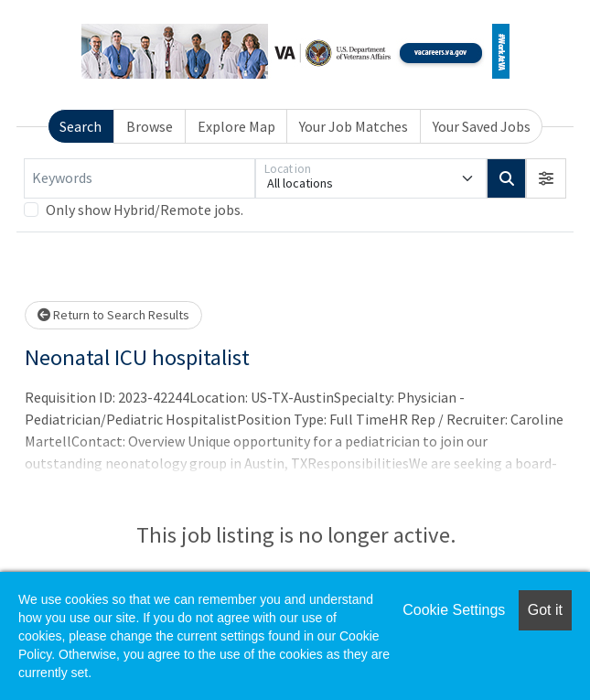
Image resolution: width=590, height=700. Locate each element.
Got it (545, 610)
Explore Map (236, 126)
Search (80, 126)
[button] (546, 178)
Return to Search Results (113, 315)
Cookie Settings (454, 610)
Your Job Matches (354, 126)
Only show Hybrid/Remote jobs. (145, 210)
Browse (150, 126)
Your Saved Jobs (482, 126)
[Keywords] (139, 178)
